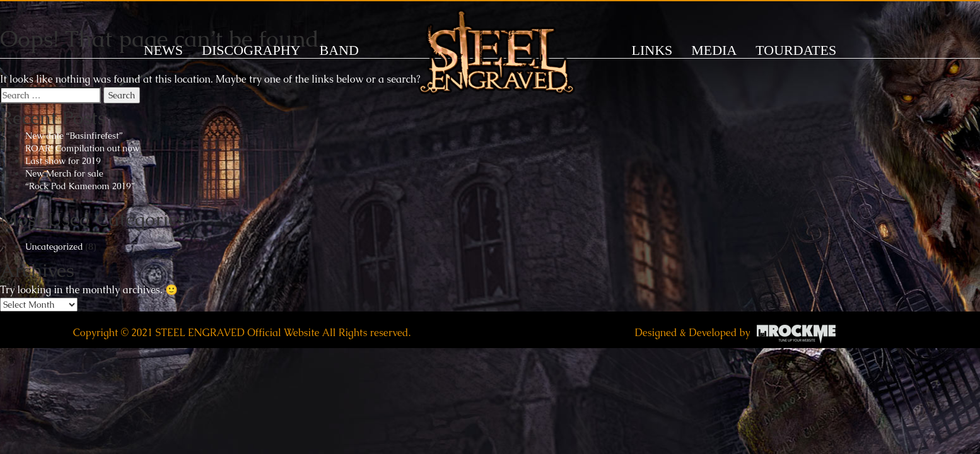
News (163, 50)
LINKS (652, 50)
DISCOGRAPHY (251, 50)
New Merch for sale (64, 173)
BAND (339, 50)
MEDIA (714, 50)
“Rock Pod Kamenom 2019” (80, 186)
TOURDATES (796, 50)
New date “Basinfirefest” (74, 136)
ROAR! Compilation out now (82, 148)
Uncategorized (54, 247)
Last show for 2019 (63, 161)
